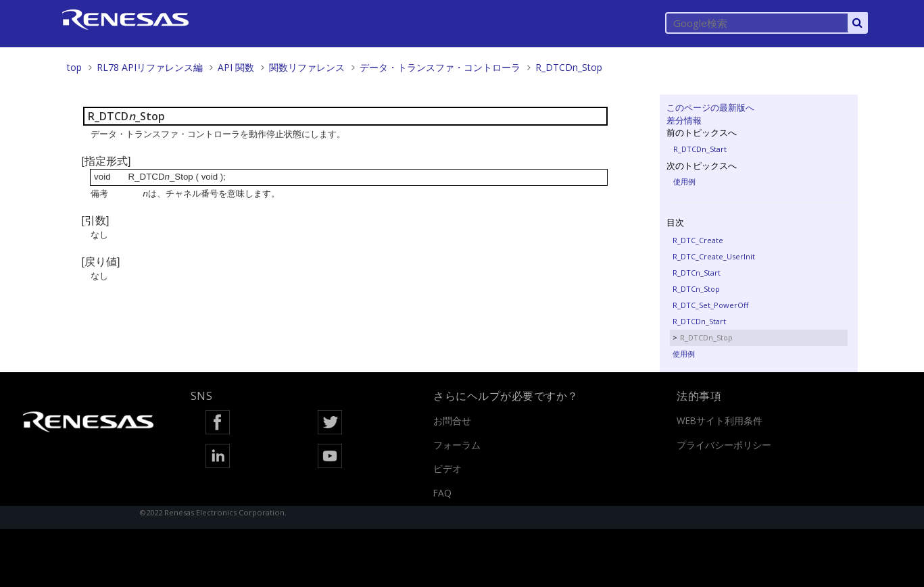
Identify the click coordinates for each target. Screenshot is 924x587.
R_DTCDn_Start (700, 149)
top (74, 67)
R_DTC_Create (698, 240)
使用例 (684, 181)
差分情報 (684, 120)
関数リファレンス (307, 67)
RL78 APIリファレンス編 (150, 67)
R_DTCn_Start (697, 273)
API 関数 (236, 67)
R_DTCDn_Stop (569, 67)
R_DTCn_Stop (696, 289)
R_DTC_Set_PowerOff (710, 305)
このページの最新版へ (710, 107)
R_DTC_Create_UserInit (714, 256)
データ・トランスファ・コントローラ (440, 67)
